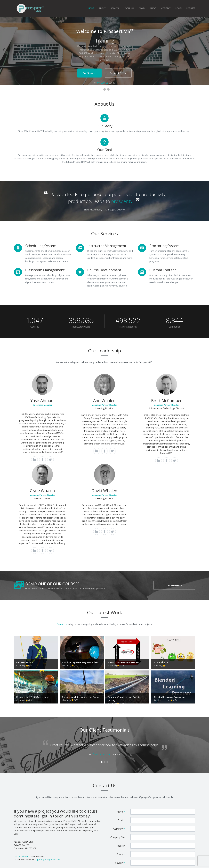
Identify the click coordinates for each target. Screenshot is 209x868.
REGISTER (191, 8)
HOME (91, 8)
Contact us (62, 607)
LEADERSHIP (129, 8)
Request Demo (118, 73)
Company (119, 752)
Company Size (118, 760)
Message (120, 794)
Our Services (89, 73)
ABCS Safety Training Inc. (104, 864)
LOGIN (179, 8)
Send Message (163, 818)
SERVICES (115, 8)
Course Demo (174, 568)
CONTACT (166, 8)
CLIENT (153, 8)
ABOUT (102, 8)
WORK (142, 8)
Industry (121, 769)
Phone (121, 777)
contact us (103, 83)
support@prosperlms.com (48, 783)
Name (121, 735)
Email (122, 743)
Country (120, 786)
